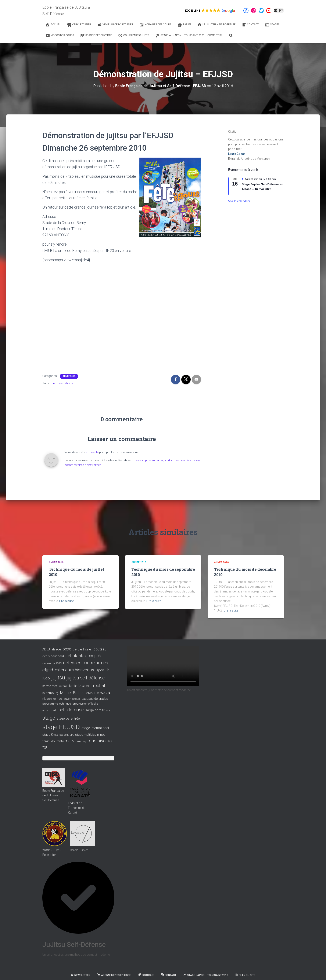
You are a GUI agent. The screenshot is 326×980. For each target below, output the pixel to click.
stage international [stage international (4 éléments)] (95, 728)
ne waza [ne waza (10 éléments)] (102, 692)
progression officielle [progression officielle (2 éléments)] (85, 703)
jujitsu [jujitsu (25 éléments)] (58, 677)
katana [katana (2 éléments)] (63, 686)
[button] (209, 11)
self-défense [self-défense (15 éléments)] (71, 710)
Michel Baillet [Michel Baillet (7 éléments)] (72, 693)
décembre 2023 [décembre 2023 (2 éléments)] (52, 663)
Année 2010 (69, 376)
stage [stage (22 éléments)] (49, 718)
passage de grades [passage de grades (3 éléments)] (95, 698)
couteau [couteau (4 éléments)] (100, 649)
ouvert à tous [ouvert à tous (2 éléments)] (72, 699)
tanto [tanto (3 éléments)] (60, 741)
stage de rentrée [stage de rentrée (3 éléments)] (68, 719)
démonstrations (62, 383)
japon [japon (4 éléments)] (100, 670)
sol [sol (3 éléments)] (108, 710)
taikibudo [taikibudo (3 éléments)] (49, 741)
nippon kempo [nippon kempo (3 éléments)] (52, 698)
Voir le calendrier (239, 201)
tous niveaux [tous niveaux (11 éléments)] (100, 741)
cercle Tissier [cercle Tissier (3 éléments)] (82, 649)
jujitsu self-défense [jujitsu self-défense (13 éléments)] (86, 678)
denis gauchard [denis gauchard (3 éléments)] (53, 656)
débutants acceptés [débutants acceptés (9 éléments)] (84, 656)
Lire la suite (66, 601)
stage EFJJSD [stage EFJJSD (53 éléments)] (61, 727)
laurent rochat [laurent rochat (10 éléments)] (92, 685)
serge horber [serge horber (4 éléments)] (95, 710)
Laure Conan (237, 154)
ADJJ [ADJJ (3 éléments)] (46, 649)
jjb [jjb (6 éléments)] (108, 670)
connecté (92, 452)
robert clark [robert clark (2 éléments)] (50, 710)
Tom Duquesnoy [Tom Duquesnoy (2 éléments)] (76, 741)
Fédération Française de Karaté (77, 808)
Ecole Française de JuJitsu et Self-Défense (53, 795)
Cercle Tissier (79, 850)
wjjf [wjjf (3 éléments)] (45, 747)
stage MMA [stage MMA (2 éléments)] (67, 735)
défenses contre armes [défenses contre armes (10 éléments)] (86, 662)
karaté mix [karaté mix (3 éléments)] (50, 686)
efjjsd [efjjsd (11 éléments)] (48, 670)
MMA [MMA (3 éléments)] (89, 693)
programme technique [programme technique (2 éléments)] (57, 703)
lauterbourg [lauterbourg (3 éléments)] (50, 693)
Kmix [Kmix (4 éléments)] (73, 686)
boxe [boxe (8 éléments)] (67, 649)
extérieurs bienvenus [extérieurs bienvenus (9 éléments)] (74, 670)
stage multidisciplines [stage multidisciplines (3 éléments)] (90, 735)
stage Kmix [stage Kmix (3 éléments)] (50, 735)
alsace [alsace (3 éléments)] (56, 649)
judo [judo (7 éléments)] (46, 678)
